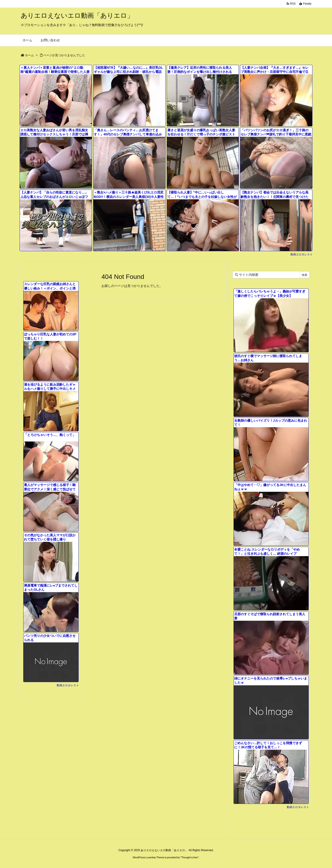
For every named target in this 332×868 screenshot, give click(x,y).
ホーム (29, 55)
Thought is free (189, 857)
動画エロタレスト (302, 254)
